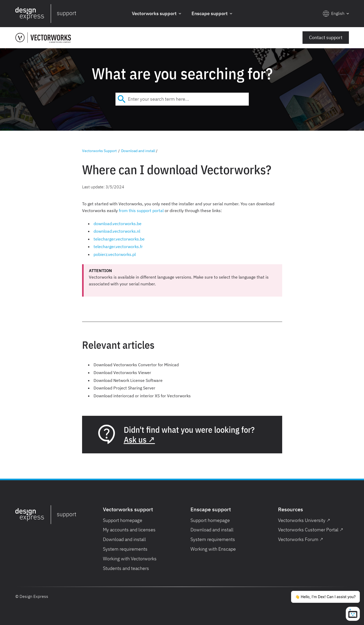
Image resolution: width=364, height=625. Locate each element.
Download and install (138, 151)
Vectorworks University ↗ (304, 520)
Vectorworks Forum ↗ (301, 539)
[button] (156, 14)
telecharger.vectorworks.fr (118, 247)
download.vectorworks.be (118, 224)
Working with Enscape (213, 549)
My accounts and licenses (129, 530)
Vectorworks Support (99, 151)
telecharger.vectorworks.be (119, 239)
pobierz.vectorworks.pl (115, 254)
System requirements (125, 549)
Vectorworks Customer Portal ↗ (311, 530)
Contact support (326, 37)
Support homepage (123, 520)
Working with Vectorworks (130, 559)
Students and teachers (126, 568)
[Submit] (122, 99)
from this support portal (141, 211)
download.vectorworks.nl (117, 231)
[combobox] (182, 99)
